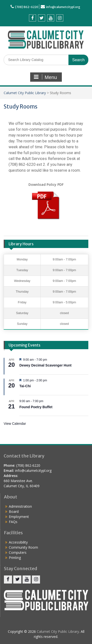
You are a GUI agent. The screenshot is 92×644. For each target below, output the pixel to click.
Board (14, 511)
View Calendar (15, 424)
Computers (18, 552)
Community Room (23, 547)
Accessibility (18, 542)
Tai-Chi (25, 386)
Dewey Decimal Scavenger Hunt (45, 365)
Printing (15, 558)
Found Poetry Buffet (36, 407)
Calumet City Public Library (25, 93)
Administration (20, 506)
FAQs (13, 522)
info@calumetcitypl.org (63, 7)
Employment (19, 517)
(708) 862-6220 (27, 7)
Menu (45, 77)
